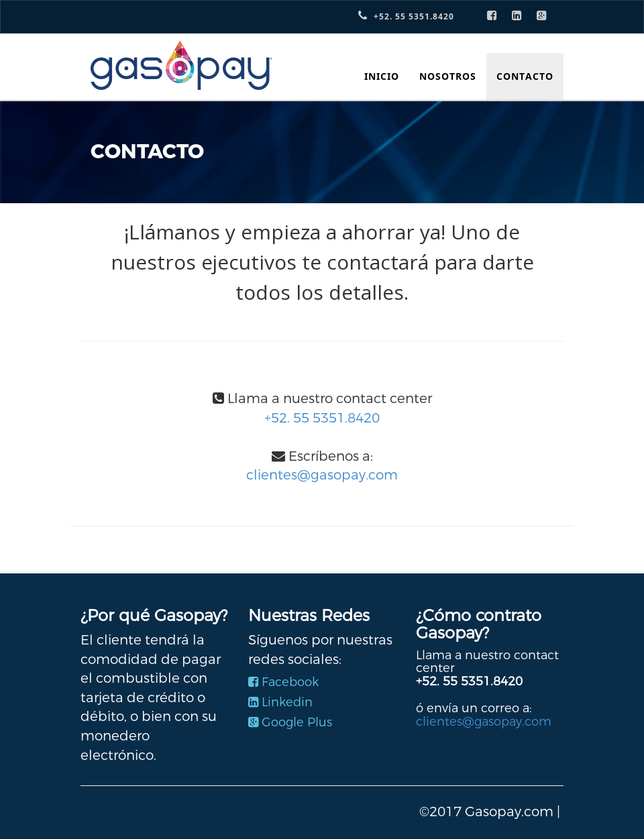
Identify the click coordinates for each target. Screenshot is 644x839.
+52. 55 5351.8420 (322, 418)
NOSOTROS (448, 76)
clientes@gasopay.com (322, 475)
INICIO (382, 76)
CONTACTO (525, 76)
